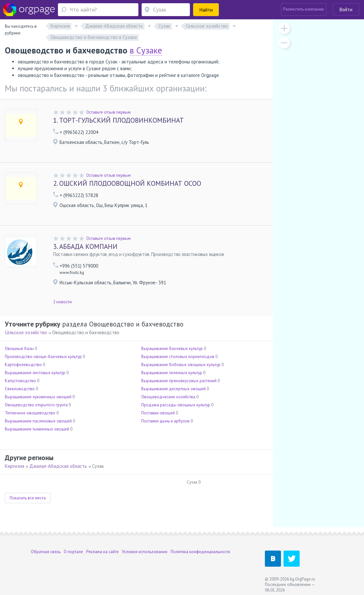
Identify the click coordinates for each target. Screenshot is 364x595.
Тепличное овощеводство (30, 413)
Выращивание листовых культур (35, 373)
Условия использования (145, 552)
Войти (346, 9)
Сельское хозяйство (26, 332)
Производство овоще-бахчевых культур (43, 357)
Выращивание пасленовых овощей (38, 421)
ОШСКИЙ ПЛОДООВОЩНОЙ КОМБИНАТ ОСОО (127, 183)
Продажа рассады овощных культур (176, 405)
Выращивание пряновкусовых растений (179, 381)
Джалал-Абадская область (58, 466)
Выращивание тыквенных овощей (37, 429)
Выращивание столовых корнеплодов (178, 357)
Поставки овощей (158, 413)
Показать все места (28, 498)
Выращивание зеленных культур (172, 373)
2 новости (62, 302)
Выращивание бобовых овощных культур (181, 365)
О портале (73, 552)
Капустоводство (20, 381)
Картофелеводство (23, 365)
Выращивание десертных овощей (173, 389)
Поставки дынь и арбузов (165, 421)
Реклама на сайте (103, 552)
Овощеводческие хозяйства (168, 397)
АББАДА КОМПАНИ (85, 246)
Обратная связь (46, 552)
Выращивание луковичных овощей (38, 397)
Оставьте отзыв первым (108, 112)
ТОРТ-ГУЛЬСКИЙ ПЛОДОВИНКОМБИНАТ (118, 120)
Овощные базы (19, 349)
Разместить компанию (304, 9)
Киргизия (14, 466)
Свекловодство (20, 389)
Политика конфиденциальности (200, 552)
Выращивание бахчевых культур (172, 349)
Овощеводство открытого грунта (36, 405)
